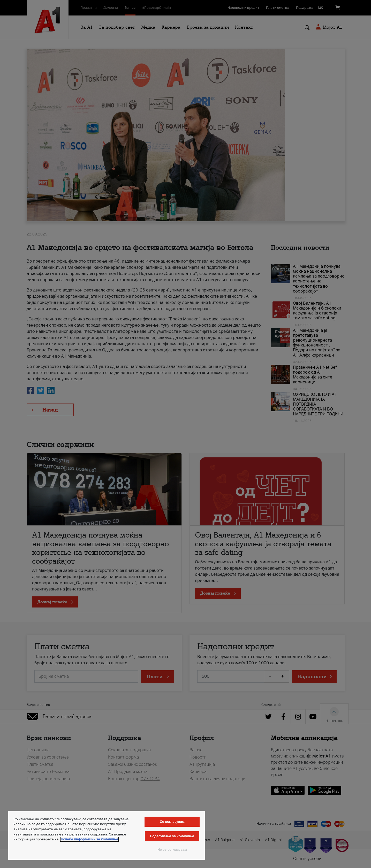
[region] (107, 835)
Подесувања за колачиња (172, 836)
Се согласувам (172, 822)
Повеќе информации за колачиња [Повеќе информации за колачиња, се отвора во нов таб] (89, 839)
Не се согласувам (172, 850)
